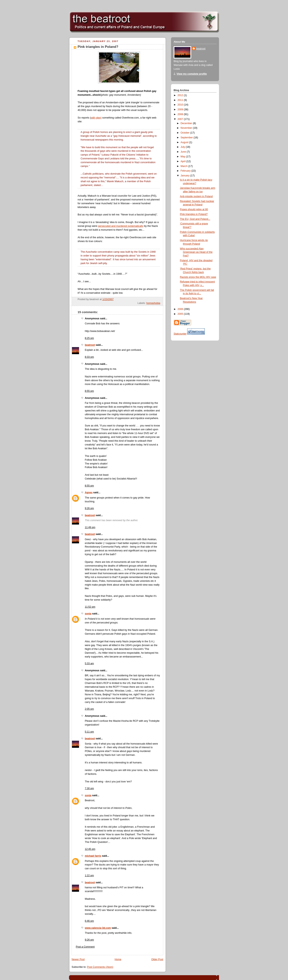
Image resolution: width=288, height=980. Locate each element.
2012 (181, 95)
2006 (181, 309)
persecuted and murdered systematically (121, 226)
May (183, 157)
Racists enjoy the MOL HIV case (198, 277)
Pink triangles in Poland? (98, 47)
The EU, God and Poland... (195, 219)
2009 (181, 110)
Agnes (89, 493)
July (183, 147)
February (186, 171)
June (184, 152)
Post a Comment (85, 947)
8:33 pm (89, 357)
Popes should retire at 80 (194, 209)
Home (118, 959)
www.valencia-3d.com (98, 928)
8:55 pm (89, 391)
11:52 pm (90, 607)
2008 (181, 114)
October (185, 133)
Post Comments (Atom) (100, 967)
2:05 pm (89, 709)
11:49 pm (90, 527)
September (187, 138)
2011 (181, 100)
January (185, 176)
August (185, 142)
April (183, 161)
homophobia (153, 303)
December (187, 123)
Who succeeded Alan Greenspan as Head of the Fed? (196, 252)
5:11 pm (89, 732)
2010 (181, 105)
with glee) (96, 118)
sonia (88, 614)
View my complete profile (192, 74)
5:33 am (89, 663)
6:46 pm (89, 921)
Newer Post (78, 959)
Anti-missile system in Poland (196, 196)
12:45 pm (90, 849)
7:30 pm (89, 788)
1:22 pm (89, 875)
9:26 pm (89, 508)
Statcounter (180, 334)
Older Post (157, 959)
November (187, 128)
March (184, 166)
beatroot (90, 345)
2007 (181, 119)
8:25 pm (89, 338)
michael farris (93, 856)
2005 (181, 314)
